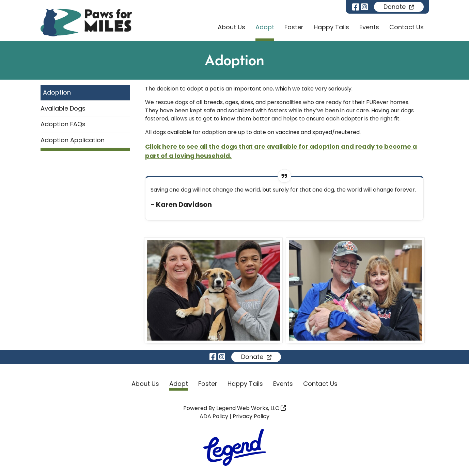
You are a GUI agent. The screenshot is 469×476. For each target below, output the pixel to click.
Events (369, 27)
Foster (294, 27)
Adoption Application (73, 140)
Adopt (265, 27)
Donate (399, 7)
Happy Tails (331, 27)
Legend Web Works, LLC (251, 408)
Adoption (57, 92)
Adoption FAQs (63, 124)
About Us (231, 27)
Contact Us (407, 27)
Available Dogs (63, 108)
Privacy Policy (251, 416)
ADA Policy (214, 416)
